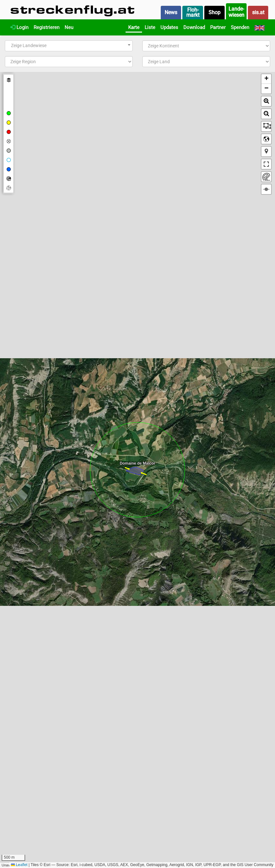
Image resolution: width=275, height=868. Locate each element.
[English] (260, 27)
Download (194, 27)
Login (19, 27)
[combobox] (69, 46)
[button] (266, 79)
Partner (218, 27)
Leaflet (19, 865)
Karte (134, 27)
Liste (150, 27)
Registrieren (46, 27)
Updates (169, 27)
